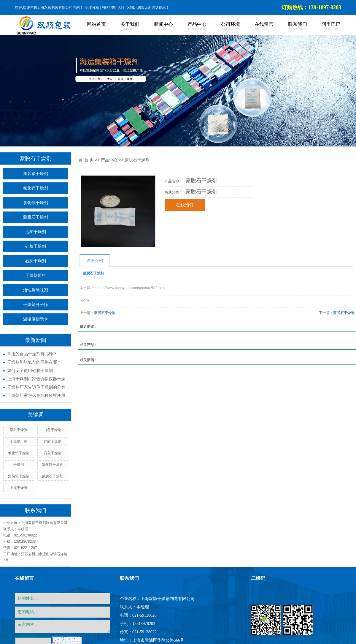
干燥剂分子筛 (36, 305)
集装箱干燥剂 (36, 174)
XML (131, 7)
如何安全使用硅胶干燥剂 (30, 370)
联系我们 (291, 27)
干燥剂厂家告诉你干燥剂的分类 (36, 387)
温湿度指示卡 (36, 319)
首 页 (89, 160)
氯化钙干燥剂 (36, 188)
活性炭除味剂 (36, 290)
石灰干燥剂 (36, 261)
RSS (121, 7)
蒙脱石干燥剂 (36, 217)
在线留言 (257, 27)
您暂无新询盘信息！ (153, 7)
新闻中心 (157, 27)
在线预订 (185, 205)
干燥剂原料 (36, 276)
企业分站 (92, 7)
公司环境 (224, 27)
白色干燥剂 (53, 430)
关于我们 (123, 27)
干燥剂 (19, 465)
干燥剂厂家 (19, 441)
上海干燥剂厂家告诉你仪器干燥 (36, 379)
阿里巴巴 (324, 27)
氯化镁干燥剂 (36, 203)
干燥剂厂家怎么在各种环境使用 (36, 395)
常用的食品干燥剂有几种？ (32, 354)
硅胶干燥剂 (36, 246)
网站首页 (90, 27)
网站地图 (109, 7)
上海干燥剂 (19, 488)
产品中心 (190, 27)
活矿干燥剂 (36, 232)
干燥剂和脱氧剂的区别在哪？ (34, 362)
